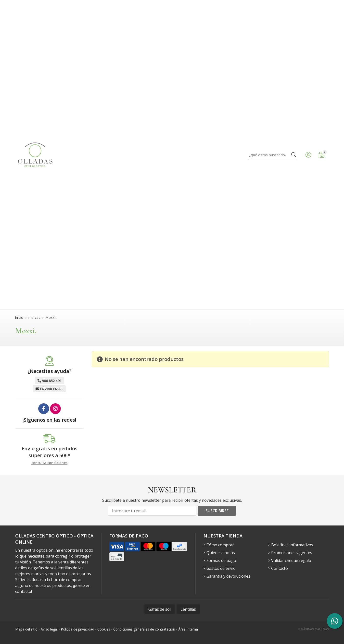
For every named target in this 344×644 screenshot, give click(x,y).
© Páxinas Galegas (314, 629)
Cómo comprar (220, 545)
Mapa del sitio (26, 629)
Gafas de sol (159, 609)
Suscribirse (217, 511)
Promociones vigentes (292, 553)
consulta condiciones (49, 463)
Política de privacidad (77, 629)
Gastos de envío (221, 568)
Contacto (280, 568)
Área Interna (188, 629)
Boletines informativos (292, 545)
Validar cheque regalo (291, 561)
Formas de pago (221, 561)
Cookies (104, 629)
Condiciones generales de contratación (144, 629)
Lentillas (188, 609)
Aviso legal (49, 629)
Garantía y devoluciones (228, 576)
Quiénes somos (221, 553)
